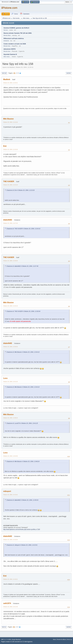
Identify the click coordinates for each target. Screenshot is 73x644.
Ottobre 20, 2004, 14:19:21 (10, 579)
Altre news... (7, 57)
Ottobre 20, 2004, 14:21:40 (10, 607)
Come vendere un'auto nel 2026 (15, 44)
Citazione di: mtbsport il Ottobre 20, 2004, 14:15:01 (22, 545)
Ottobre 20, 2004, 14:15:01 (10, 495)
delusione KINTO (10, 49)
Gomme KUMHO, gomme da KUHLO (16, 28)
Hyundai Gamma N (10, 54)
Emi (5, 146)
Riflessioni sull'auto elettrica (14, 38)
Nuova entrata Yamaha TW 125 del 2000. (18, 33)
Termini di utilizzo (61, 639)
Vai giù (4, 73)
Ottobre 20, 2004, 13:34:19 (10, 306)
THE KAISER (9, 181)
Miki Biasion (8, 119)
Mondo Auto (7, 46)
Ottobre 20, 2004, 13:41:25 (10, 382)
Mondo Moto (7, 35)
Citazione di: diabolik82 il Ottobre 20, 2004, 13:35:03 (22, 500)
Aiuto (54, 639)
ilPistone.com (9, 8)
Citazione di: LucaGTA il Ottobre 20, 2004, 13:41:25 (22, 423)
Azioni (69, 73)
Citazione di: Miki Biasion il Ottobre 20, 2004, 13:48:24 (23, 461)
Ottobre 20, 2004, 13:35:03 (10, 347)
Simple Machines (16, 639)
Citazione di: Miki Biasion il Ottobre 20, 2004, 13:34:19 (23, 352)
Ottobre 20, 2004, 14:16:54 (10, 540)
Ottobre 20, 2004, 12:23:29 (10, 149)
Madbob (7, 79)
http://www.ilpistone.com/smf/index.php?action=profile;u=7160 (22, 529)
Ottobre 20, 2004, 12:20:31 (10, 83)
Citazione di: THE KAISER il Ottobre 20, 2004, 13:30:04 (23, 311)
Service (6, 30)
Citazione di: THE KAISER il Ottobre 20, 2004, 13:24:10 (23, 229)
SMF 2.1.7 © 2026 (6, 639)
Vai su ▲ (69, 639)
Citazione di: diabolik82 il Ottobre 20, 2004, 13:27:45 (22, 266)
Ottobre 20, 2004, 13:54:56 (10, 456)
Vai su (4, 627)
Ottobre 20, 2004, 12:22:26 (10, 122)
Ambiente (6, 41)
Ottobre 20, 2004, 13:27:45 (10, 223)
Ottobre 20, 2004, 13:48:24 (10, 418)
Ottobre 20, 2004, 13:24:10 (10, 185)
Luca (5, 378)
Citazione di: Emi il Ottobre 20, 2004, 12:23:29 (20, 190)
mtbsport (7, 491)
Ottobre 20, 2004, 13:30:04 (10, 261)
